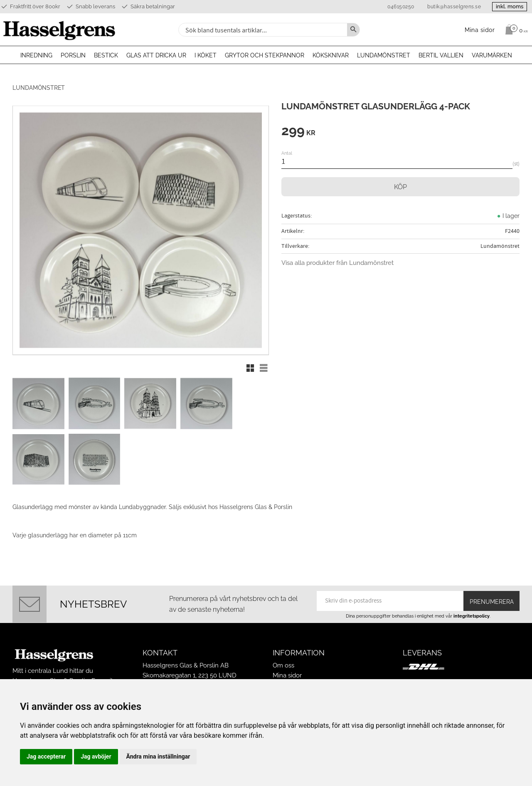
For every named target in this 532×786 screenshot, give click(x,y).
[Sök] (353, 30)
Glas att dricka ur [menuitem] (156, 55)
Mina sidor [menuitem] (480, 30)
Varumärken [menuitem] (492, 55)
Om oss (283, 657)
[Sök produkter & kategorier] (262, 30)
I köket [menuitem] (206, 55)
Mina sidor (287, 668)
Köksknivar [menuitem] (331, 55)
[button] (250, 368)
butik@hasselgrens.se (451, 7)
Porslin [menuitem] (73, 55)
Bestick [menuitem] (106, 55)
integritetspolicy (472, 608)
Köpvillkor (287, 678)
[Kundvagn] (514, 30)
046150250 (398, 7)
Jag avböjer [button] (96, 756)
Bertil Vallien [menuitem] (441, 55)
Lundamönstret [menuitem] (384, 55)
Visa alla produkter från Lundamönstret (337, 263)
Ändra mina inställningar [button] (158, 756)
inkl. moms (508, 6)
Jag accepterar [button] (46, 756)
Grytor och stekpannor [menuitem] (265, 55)
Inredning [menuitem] (36, 55)
